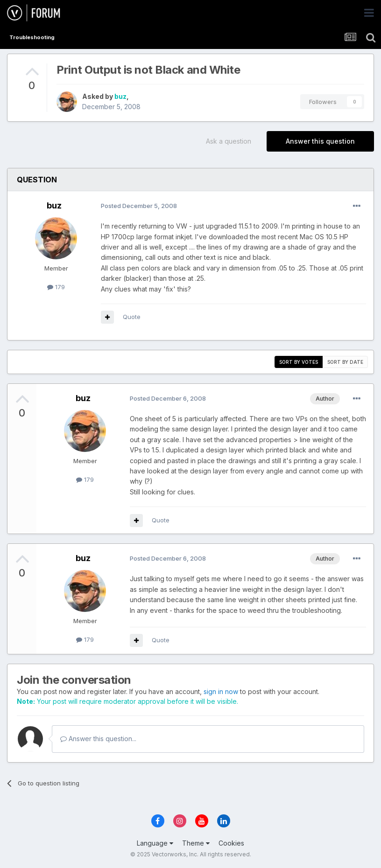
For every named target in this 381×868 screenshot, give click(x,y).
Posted (139, 206)
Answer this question (320, 141)
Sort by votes (299, 362)
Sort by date (345, 362)
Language (155, 843)
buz (120, 96)
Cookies (231, 843)
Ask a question (229, 141)
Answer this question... (98, 739)
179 (56, 287)
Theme (196, 843)
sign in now (221, 691)
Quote (132, 317)
